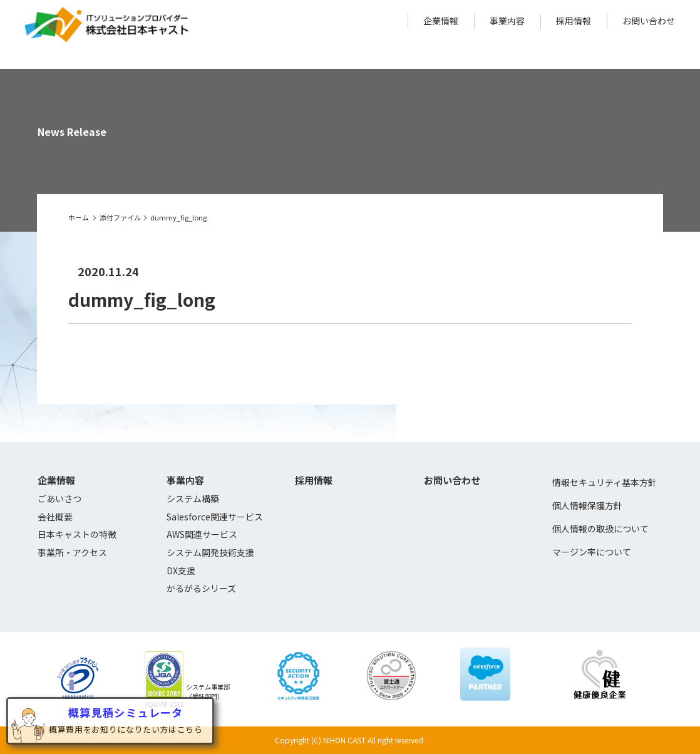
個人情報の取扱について (600, 529)
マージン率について (592, 552)
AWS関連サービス (202, 534)
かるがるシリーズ (201, 588)
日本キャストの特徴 (77, 534)
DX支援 (181, 571)
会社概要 (55, 517)
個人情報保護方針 (587, 505)
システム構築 (193, 498)
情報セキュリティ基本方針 (605, 482)
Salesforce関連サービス (215, 517)
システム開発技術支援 (210, 552)
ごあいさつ (59, 498)
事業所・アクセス (72, 552)
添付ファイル (120, 217)
